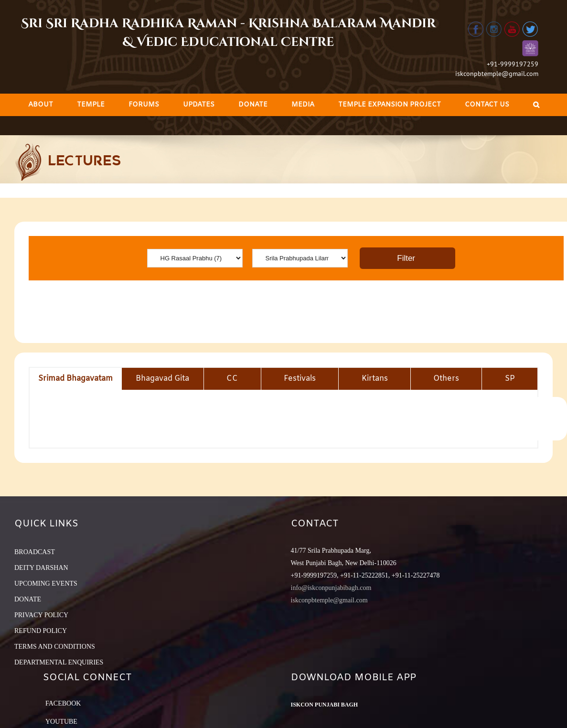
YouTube (61, 722)
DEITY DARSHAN (41, 568)
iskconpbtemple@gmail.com (497, 74)
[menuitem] (41, 105)
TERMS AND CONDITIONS (55, 647)
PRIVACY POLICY (41, 615)
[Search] (536, 105)
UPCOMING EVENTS (46, 583)
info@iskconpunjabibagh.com (331, 588)
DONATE (28, 599)
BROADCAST (35, 552)
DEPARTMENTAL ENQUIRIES (59, 662)
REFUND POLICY (41, 631)
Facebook (63, 703)
